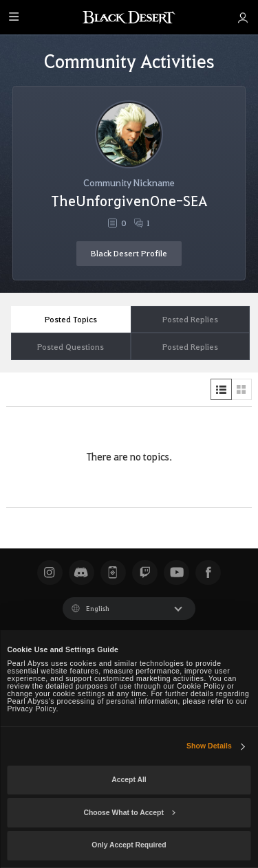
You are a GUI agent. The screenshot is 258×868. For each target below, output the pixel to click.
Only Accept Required (129, 845)
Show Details (209, 746)
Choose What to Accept (129, 813)
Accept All (129, 780)
